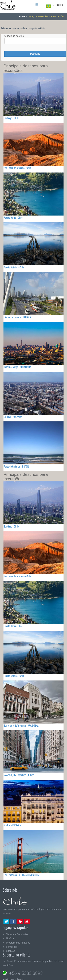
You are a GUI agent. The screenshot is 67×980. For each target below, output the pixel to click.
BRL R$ (60, 5)
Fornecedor (12, 947)
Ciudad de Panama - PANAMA (17, 317)
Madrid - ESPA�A (12, 825)
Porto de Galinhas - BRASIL (16, 466)
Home (22, 17)
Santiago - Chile (11, 118)
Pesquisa (35, 54)
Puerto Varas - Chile (13, 217)
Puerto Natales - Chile (14, 267)
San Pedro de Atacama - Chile (17, 168)
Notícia (10, 939)
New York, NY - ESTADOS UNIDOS (19, 775)
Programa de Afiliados (18, 943)
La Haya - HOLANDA (13, 417)
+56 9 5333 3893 (26, 973)
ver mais (7, 913)
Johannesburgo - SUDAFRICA (17, 367)
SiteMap (11, 951)
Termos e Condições (17, 934)
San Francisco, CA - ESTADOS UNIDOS (21, 875)
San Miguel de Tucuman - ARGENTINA (21, 725)
